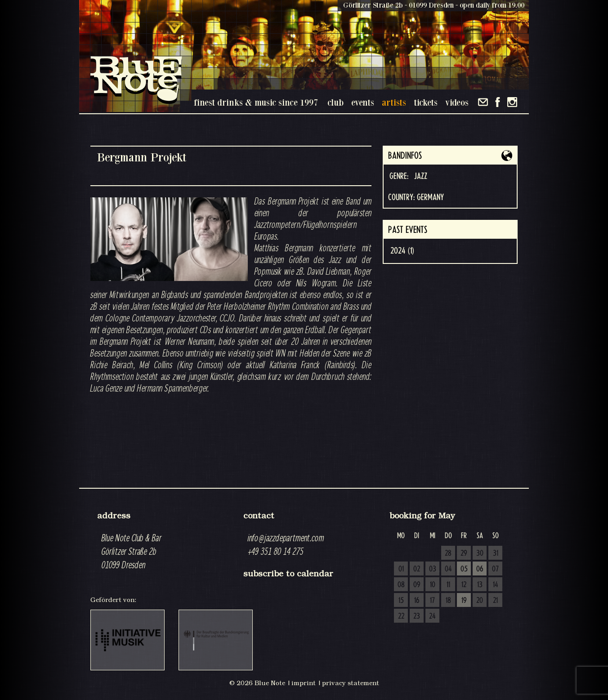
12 (464, 585)
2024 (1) (402, 251)
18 (448, 601)
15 (401, 601)
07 (495, 569)
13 (480, 585)
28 (448, 553)
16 (417, 601)
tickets (426, 102)
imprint (304, 683)
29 (464, 553)
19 (464, 601)
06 (480, 569)
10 (433, 585)
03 (433, 569)
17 (432, 601)
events (363, 102)
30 (480, 553)
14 (496, 585)
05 (464, 569)
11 (448, 585)
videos (457, 102)
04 (448, 569)
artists (394, 102)
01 (401, 569)
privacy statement (351, 683)
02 (417, 569)
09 (417, 585)
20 (480, 601)
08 (401, 585)
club (335, 102)
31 (496, 553)
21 (495, 601)
